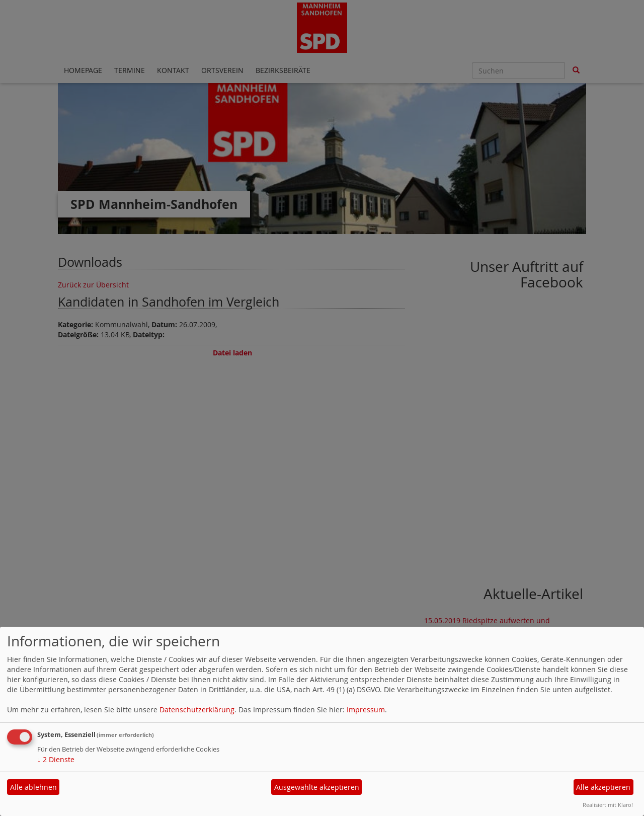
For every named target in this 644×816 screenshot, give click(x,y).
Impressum (366, 710)
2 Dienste (56, 759)
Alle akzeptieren (603, 787)
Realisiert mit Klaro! (608, 805)
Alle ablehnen (33, 787)
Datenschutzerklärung (197, 710)
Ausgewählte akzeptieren (317, 787)
